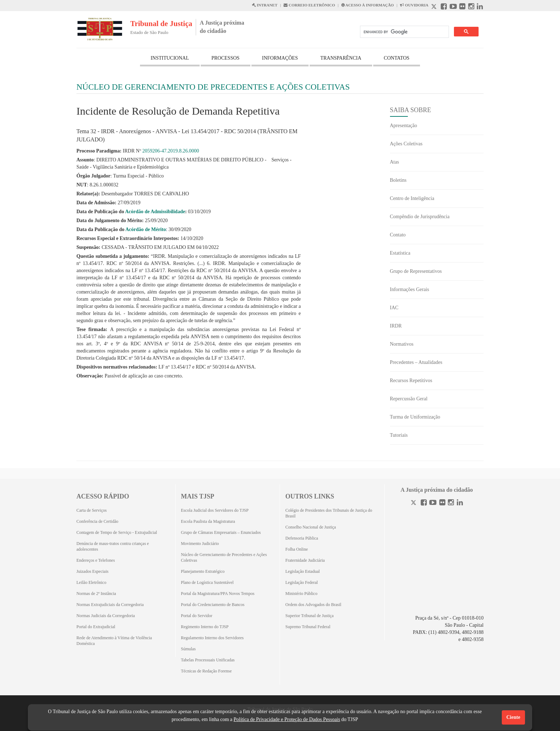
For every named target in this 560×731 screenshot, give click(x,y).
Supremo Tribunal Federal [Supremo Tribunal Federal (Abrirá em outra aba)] (308, 627)
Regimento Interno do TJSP (205, 627)
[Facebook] (424, 503)
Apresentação (404, 126)
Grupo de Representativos (416, 271)
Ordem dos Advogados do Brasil (313, 605)
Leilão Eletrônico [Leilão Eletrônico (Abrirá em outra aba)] (91, 582)
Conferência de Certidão (97, 521)
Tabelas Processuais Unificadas (208, 660)
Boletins (398, 180)
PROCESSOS (226, 58)
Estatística (400, 253)
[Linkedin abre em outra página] (480, 7)
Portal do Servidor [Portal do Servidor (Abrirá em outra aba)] (197, 616)
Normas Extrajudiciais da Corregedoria (110, 605)
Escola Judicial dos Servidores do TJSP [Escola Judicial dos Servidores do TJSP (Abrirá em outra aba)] (215, 510)
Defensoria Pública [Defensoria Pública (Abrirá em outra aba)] (302, 538)
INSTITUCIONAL (170, 58)
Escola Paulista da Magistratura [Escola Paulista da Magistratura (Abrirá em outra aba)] (208, 521)
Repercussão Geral (409, 399)
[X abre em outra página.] (435, 7)
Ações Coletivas (406, 144)
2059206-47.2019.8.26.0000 (171, 151)
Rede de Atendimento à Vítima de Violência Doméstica (114, 641)
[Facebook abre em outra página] (444, 7)
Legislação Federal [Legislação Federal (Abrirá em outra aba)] (302, 582)
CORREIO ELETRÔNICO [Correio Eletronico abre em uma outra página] (309, 5)
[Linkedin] (460, 503)
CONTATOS (397, 58)
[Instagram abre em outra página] (471, 7)
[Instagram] (451, 503)
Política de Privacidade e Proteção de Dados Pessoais (287, 719)
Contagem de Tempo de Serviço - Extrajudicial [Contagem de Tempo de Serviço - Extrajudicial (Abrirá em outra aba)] (117, 532)
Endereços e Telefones (96, 560)
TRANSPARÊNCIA (341, 58)
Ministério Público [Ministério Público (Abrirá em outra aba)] (301, 594)
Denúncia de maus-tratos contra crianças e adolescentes (113, 546)
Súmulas (188, 649)
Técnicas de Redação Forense (206, 671)
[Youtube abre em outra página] (453, 7)
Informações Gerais (410, 289)
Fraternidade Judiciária (305, 560)
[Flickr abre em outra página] (462, 7)
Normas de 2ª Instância (96, 594)
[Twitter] (414, 503)
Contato (398, 235)
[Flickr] (442, 503)
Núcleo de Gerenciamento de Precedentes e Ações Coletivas (224, 557)
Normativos (402, 344)
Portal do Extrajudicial (96, 627)
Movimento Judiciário (200, 544)
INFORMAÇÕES (280, 58)
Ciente (513, 717)
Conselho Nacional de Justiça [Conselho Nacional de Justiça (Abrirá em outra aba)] (311, 527)
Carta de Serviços (92, 510)
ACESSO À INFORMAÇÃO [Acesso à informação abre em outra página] (368, 5)
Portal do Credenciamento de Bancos (213, 605)
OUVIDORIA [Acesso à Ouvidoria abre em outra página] (414, 5)
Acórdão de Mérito (146, 229)
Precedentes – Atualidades (416, 362)
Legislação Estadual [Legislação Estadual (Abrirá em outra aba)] (302, 571)
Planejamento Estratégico (203, 571)
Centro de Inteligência (412, 198)
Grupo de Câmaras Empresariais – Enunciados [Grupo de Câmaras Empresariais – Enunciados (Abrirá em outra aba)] (221, 532)
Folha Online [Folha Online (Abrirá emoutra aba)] (297, 549)
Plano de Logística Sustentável (207, 582)
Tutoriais (399, 435)
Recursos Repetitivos (411, 380)
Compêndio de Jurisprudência (420, 217)
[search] (404, 32)
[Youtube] (433, 503)
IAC (394, 308)
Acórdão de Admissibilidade (155, 212)
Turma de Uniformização (415, 417)
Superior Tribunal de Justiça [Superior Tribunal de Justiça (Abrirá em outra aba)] (309, 616)
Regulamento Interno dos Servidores (212, 638)
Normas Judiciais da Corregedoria (106, 616)
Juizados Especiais (92, 571)
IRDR (396, 326)
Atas (395, 162)
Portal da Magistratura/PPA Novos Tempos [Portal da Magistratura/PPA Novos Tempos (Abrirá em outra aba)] (218, 594)
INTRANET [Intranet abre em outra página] (265, 5)
